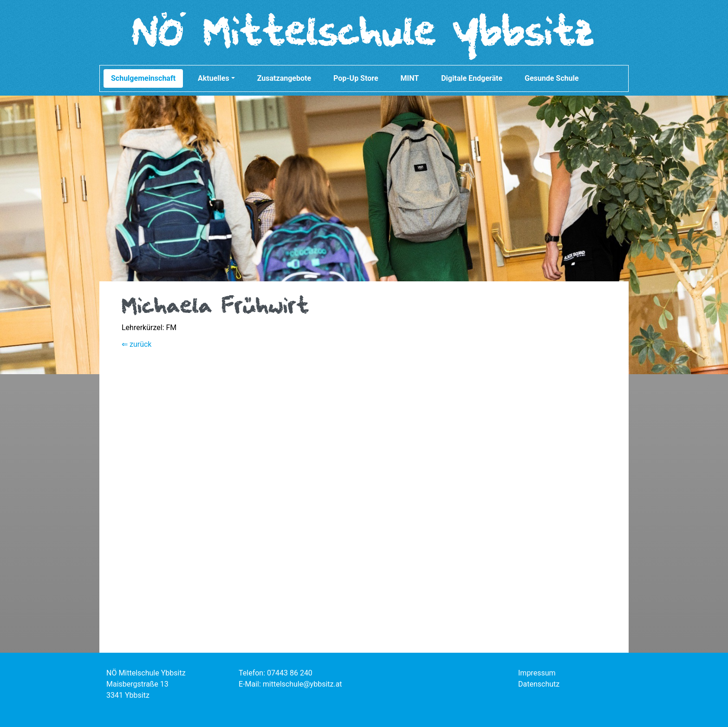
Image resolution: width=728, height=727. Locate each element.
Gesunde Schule (552, 78)
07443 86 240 (290, 673)
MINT (410, 78)
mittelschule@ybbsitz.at (302, 684)
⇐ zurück (136, 344)
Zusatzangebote (284, 78)
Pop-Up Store (356, 78)
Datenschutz (539, 684)
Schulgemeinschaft (143, 78)
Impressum (537, 673)
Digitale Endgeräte (472, 78)
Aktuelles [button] (216, 78)
